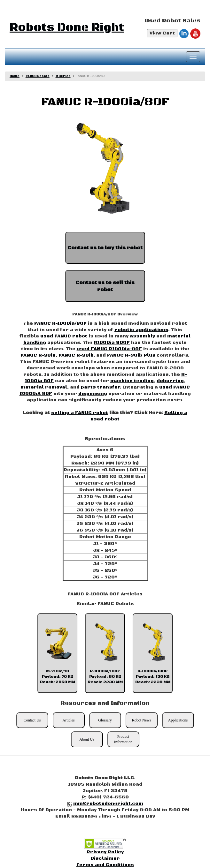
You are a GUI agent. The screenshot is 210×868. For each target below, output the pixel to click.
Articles (69, 720)
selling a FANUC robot (80, 413)
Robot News (142, 720)
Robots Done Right (67, 28)
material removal (44, 387)
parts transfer (100, 387)
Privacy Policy (105, 852)
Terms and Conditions (105, 865)
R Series (63, 76)
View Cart (162, 33)
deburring (170, 381)
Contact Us (32, 720)
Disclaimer (105, 858)
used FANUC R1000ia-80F (109, 349)
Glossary (105, 720)
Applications (178, 720)
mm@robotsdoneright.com (108, 804)
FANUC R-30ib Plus (131, 355)
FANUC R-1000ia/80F (60, 323)
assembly (142, 336)
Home (15, 76)
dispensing (93, 394)
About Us (87, 739)
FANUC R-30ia (38, 355)
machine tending (132, 381)
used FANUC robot (64, 336)
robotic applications (141, 330)
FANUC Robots (38, 76)
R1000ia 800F (112, 343)
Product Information (123, 739)
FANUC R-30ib (76, 355)
